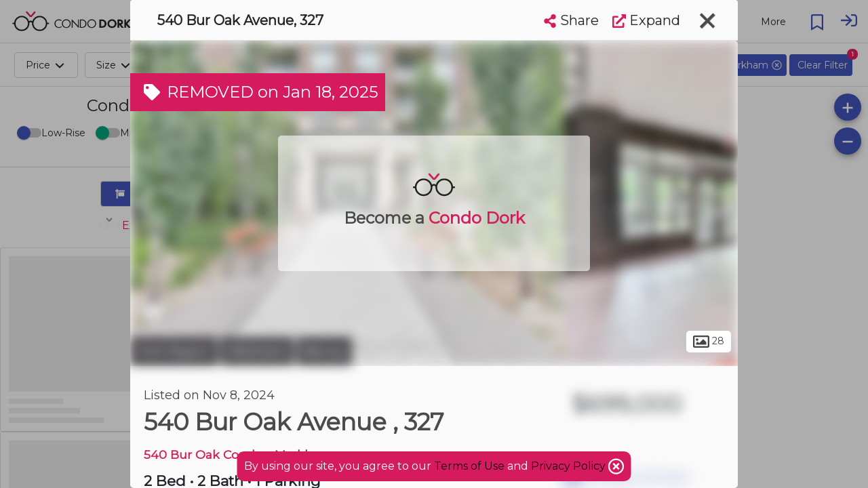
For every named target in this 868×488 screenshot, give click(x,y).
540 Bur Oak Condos (206, 454)
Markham (257, 351)
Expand (646, 20)
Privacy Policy (570, 466)
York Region (174, 351)
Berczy (324, 351)
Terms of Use (469, 466)
